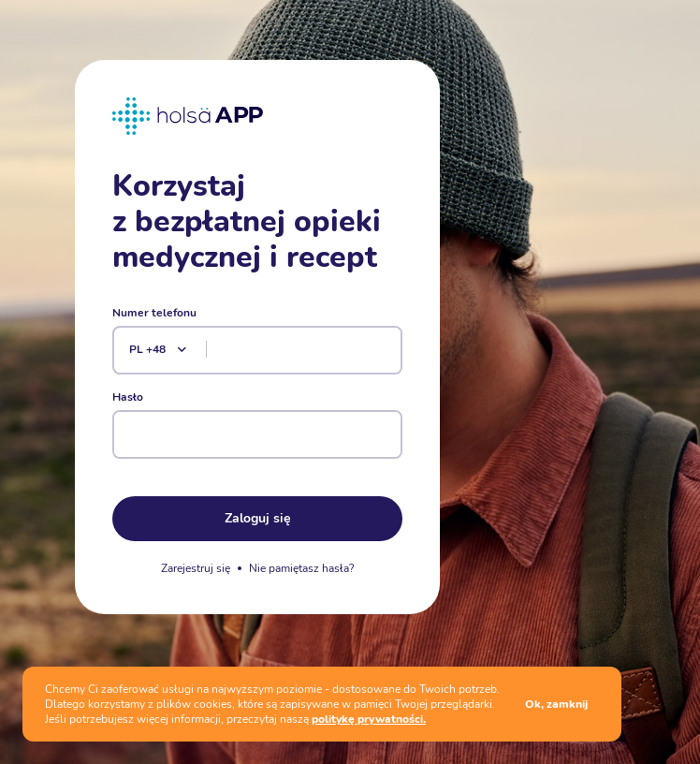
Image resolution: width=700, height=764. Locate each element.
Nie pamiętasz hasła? (301, 568)
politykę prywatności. (369, 719)
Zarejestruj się (196, 568)
